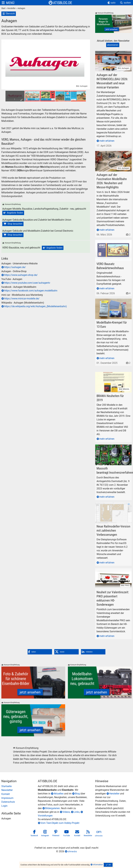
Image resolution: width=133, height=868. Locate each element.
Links (77, 812)
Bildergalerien (52, 808)
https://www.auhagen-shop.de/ (21, 275)
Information (98, 865)
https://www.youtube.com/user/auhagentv (27, 283)
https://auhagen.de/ (15, 267)
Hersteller (114, 794)
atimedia (72, 851)
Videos (66, 812)
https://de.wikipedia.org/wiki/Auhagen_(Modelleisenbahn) (35, 306)
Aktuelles (59, 794)
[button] (40, 652)
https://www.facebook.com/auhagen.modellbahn (31, 291)
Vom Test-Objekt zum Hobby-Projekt (60, 823)
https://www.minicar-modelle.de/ (22, 299)
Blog (77, 794)
